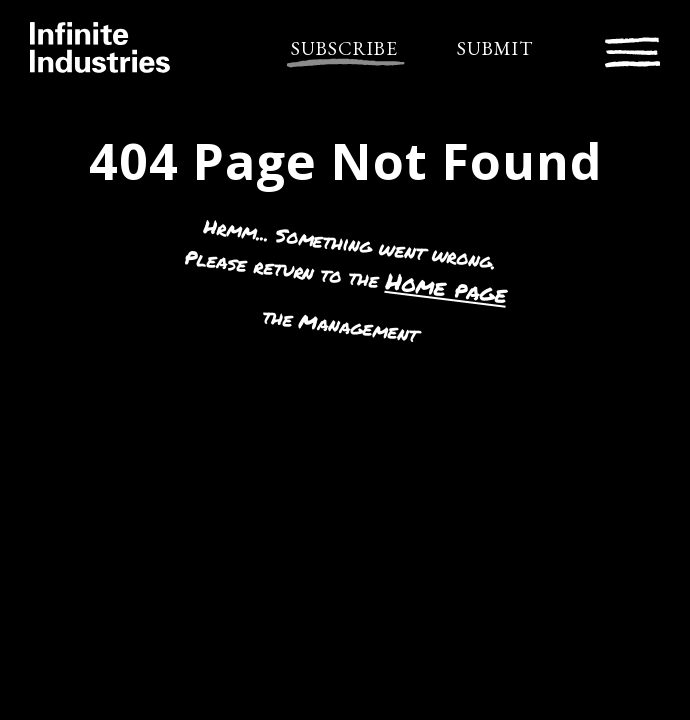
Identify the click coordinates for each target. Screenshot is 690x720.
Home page (446, 287)
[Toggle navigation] (632, 49)
